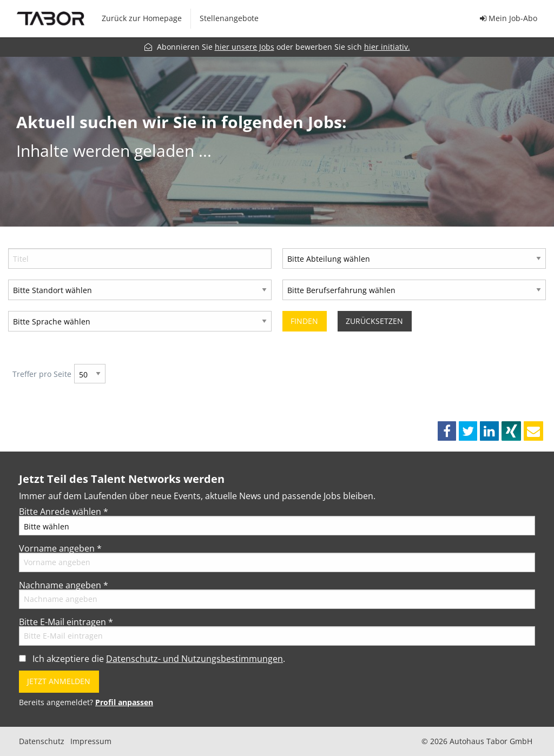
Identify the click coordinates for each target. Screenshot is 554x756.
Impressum (91, 741)
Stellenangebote (229, 18)
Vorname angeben (60, 548)
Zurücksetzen (374, 321)
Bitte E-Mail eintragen (66, 622)
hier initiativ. (387, 47)
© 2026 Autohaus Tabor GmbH (477, 741)
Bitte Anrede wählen (64, 512)
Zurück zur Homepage (142, 18)
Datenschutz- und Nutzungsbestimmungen (194, 659)
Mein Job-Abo (509, 18)
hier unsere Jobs (245, 47)
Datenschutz (42, 741)
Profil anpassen (124, 702)
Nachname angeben (64, 585)
